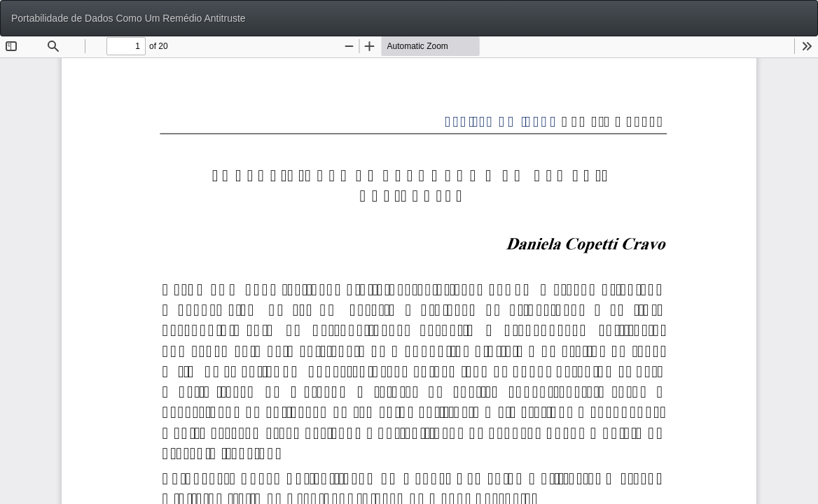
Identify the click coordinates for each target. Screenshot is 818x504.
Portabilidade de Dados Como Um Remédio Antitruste (129, 18)
